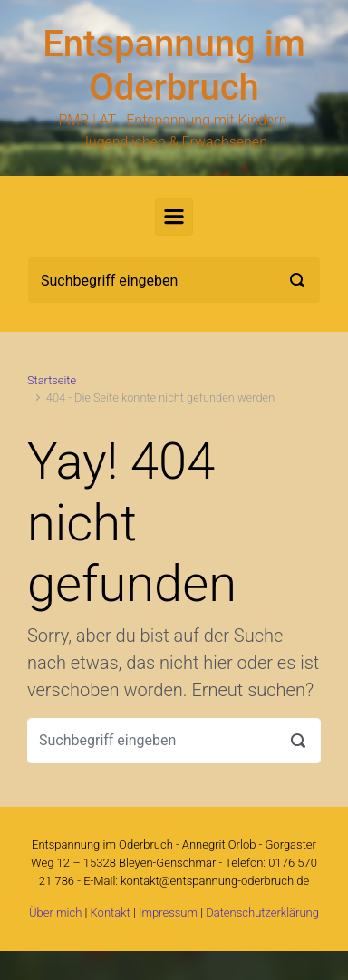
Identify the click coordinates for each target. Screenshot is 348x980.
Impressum (168, 912)
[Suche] (174, 280)
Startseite (52, 380)
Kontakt (111, 912)
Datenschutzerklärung (262, 912)
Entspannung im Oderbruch (174, 66)
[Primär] (174, 217)
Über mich (55, 912)
